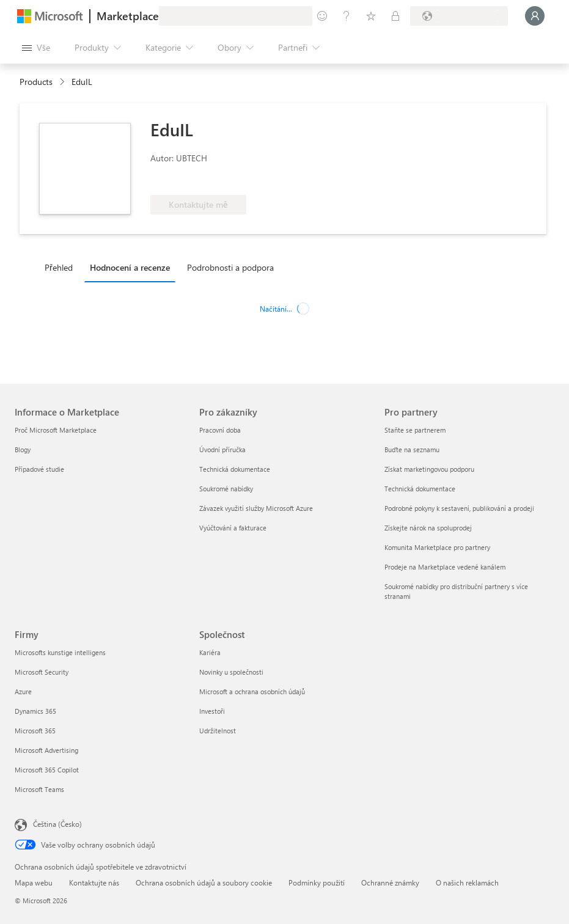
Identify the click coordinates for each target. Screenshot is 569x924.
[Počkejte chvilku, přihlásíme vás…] (535, 16)
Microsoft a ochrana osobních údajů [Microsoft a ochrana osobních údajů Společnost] (252, 691)
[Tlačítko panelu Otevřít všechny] (36, 48)
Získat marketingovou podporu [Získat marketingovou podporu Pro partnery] (429, 469)
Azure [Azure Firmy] (23, 691)
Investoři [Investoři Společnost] (212, 711)
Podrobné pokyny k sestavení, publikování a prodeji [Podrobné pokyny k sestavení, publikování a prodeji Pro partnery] (459, 508)
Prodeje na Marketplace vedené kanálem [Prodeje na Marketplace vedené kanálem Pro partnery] (445, 567)
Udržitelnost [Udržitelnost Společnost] (218, 731)
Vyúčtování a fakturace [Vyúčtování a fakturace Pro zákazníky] (233, 528)
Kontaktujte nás (94, 882)
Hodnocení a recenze (130, 267)
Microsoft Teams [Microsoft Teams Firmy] (39, 789)
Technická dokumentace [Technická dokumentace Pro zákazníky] (235, 469)
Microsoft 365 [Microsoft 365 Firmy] (35, 731)
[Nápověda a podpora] (347, 16)
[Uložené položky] (371, 16)
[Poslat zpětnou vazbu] (322, 16)
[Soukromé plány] (395, 16)
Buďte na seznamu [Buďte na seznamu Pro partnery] (412, 449)
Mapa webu (34, 882)
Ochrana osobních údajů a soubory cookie (204, 882)
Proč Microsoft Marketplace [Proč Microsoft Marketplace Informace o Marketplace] (56, 430)
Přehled (59, 267)
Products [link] (36, 82)
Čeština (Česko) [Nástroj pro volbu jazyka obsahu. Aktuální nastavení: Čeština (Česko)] (57, 824)
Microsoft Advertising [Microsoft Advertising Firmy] (46, 750)
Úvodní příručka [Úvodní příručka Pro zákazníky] (222, 449)
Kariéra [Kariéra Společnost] (210, 652)
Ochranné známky (390, 882)
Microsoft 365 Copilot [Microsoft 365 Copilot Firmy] (47, 770)
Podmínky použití (317, 882)
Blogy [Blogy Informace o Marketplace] (23, 449)
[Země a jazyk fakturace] (459, 16)
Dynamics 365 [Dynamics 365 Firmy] (35, 711)
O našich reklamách (467, 882)
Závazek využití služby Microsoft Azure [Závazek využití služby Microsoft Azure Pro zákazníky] (256, 508)
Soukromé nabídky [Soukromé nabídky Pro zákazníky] (226, 489)
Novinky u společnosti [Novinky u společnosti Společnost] (231, 672)
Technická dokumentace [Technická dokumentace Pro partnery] (420, 489)
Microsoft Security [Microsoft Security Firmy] (42, 672)
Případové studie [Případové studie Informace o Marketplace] (39, 469)
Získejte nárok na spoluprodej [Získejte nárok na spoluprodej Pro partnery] (428, 528)
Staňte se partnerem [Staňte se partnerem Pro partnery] (415, 430)
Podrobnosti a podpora (230, 267)
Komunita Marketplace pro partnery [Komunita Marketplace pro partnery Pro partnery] (437, 547)
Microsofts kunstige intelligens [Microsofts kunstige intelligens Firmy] (60, 652)
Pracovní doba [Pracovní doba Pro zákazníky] (220, 430)
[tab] (62, 267)
